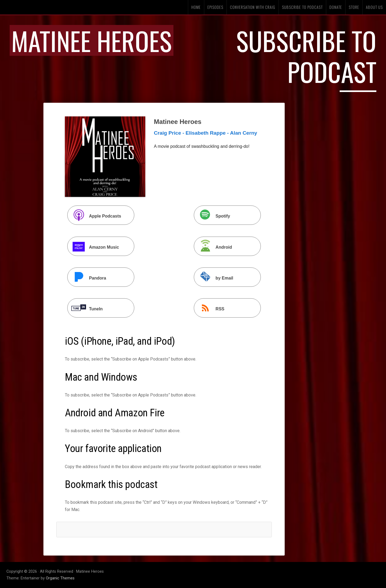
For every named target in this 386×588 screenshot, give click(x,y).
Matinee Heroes (92, 40)
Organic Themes (60, 578)
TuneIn (86, 309)
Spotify (213, 216)
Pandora (87, 278)
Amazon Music (94, 247)
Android (214, 247)
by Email (214, 278)
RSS (210, 309)
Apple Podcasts (95, 216)
